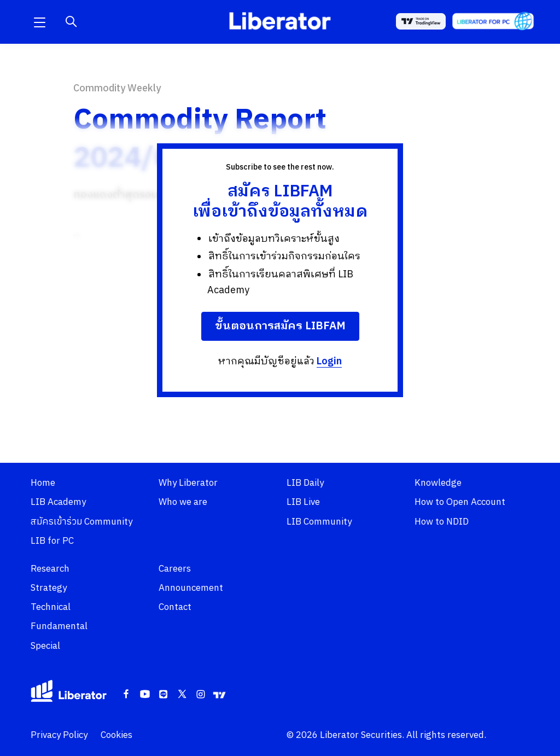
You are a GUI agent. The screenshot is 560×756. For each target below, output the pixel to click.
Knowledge (438, 483)
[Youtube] (145, 695)
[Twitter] (182, 695)
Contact (175, 607)
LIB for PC (52, 541)
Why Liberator (188, 483)
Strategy (49, 588)
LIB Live (303, 502)
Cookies (116, 735)
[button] (39, 22)
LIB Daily (305, 483)
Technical (51, 607)
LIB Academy (58, 502)
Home (43, 483)
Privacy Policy (59, 735)
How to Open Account (460, 502)
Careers (175, 569)
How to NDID (442, 522)
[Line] (164, 695)
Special (45, 646)
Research (50, 569)
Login (329, 362)
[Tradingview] (219, 695)
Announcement (191, 588)
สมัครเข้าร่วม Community (81, 522)
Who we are (183, 502)
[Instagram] (201, 695)
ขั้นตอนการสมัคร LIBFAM (280, 326)
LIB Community (319, 522)
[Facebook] (126, 695)
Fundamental (59, 626)
